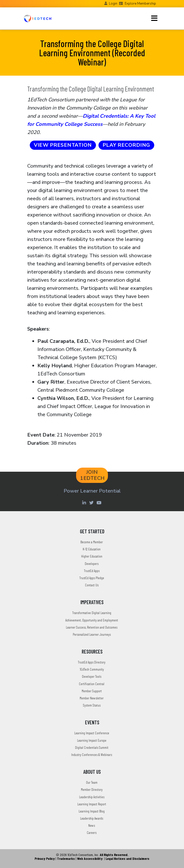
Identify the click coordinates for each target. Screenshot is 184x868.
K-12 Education (92, 549)
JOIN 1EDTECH (93, 475)
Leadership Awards (92, 818)
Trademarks (66, 858)
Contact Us (92, 585)
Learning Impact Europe (92, 740)
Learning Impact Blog (92, 811)
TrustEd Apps (92, 571)
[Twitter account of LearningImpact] (92, 503)
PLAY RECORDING (126, 145)
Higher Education (92, 556)
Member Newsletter (92, 698)
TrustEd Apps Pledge (92, 578)
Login (113, 4)
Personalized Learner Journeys (92, 634)
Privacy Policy (45, 858)
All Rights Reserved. (114, 855)
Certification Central (92, 684)
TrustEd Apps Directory (92, 662)
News (92, 825)
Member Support (92, 691)
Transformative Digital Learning (92, 613)
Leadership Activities (92, 797)
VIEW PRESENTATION (63, 145)
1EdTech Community (92, 669)
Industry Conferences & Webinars (92, 755)
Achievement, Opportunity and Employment (92, 620)
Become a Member (92, 542)
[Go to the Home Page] (38, 18)
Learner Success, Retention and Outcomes (92, 627)
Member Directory (92, 789)
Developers (92, 564)
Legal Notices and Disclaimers (128, 858)
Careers (92, 832)
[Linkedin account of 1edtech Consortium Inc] (85, 503)
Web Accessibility (90, 858)
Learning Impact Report (92, 804)
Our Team (92, 782)
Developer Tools (92, 676)
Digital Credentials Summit (92, 747)
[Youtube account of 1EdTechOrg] (100, 503)
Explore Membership (140, 4)
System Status (92, 705)
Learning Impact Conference (92, 733)
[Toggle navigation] (154, 18)
